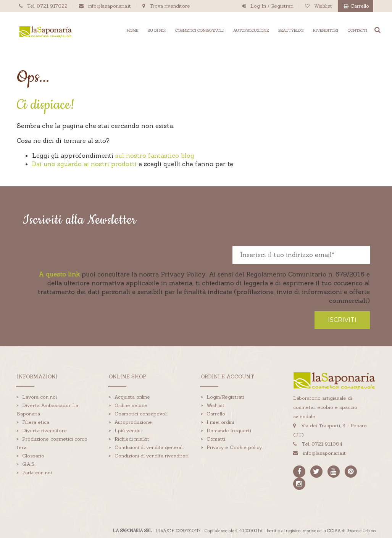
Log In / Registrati (272, 6)
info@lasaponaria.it (110, 6)
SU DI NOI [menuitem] (157, 30)
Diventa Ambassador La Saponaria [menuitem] (48, 409)
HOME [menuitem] (132, 30)
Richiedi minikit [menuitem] (132, 439)
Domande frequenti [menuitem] (229, 430)
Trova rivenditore (170, 6)
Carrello (360, 6)
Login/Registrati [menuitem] (225, 397)
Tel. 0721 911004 (321, 444)
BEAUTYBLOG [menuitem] (291, 30)
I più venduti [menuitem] (129, 430)
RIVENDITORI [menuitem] (326, 30)
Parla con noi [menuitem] (37, 472)
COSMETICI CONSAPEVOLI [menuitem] (199, 30)
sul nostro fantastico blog (155, 155)
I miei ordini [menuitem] (220, 422)
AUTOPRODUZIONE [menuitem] (251, 30)
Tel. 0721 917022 (47, 6)
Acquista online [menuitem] (132, 397)
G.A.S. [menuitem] (29, 464)
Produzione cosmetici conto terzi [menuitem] (52, 443)
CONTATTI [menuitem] (357, 30)
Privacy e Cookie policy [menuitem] (234, 447)
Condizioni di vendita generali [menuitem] (149, 447)
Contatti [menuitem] (216, 439)
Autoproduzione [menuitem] (133, 422)
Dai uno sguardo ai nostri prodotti (84, 164)
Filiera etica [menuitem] (36, 422)
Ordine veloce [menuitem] (131, 405)
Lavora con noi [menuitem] (40, 397)
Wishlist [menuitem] (215, 405)
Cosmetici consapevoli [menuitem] (141, 413)
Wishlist (323, 6)
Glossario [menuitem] (33, 455)
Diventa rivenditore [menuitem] (44, 430)
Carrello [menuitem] (216, 413)
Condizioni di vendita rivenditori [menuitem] (152, 455)
